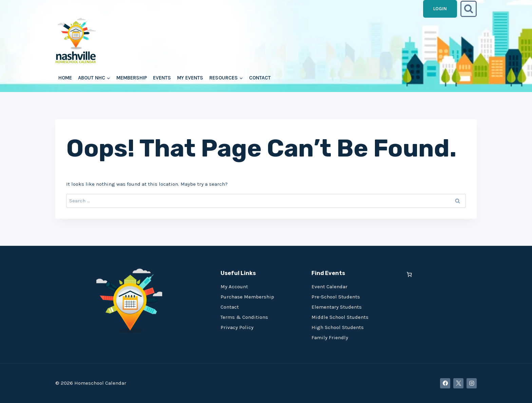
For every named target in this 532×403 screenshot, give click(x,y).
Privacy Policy (237, 327)
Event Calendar (329, 287)
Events (162, 78)
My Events (190, 78)
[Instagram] (472, 383)
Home (65, 78)
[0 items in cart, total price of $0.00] (409, 274)
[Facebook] (445, 383)
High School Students (338, 327)
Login (440, 9)
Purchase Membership (247, 297)
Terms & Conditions (244, 317)
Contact (260, 78)
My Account (234, 287)
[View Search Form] (469, 9)
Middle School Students (340, 317)
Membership (132, 78)
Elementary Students (337, 307)
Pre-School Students (336, 297)
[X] (458, 383)
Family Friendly (330, 337)
